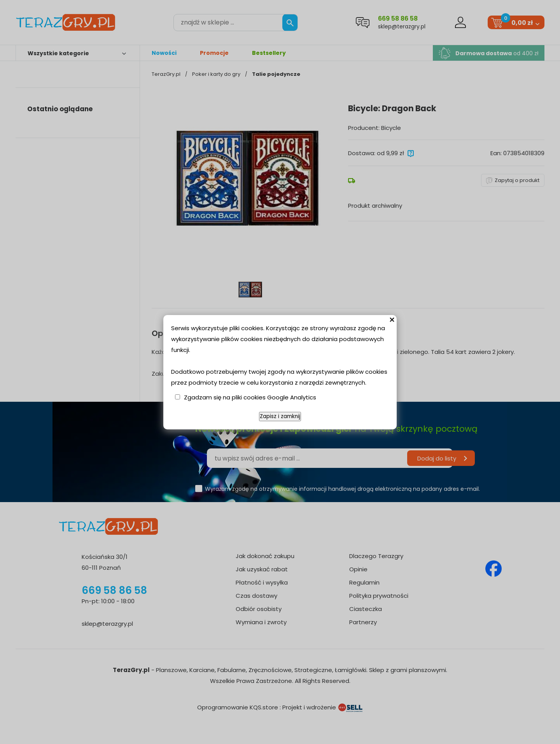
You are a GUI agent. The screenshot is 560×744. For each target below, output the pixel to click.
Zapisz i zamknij (280, 416)
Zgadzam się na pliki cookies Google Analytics (250, 397)
